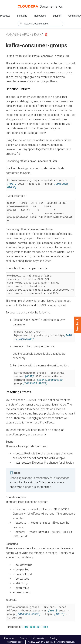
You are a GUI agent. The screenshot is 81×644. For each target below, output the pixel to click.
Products (5, 16)
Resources (40, 16)
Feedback (78, 325)
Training (53, 637)
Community (75, 16)
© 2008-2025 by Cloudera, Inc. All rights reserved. (52, 640)
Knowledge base (15, 640)
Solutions (22, 16)
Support (57, 16)
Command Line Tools (35, 625)
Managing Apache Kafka (25, 34)
